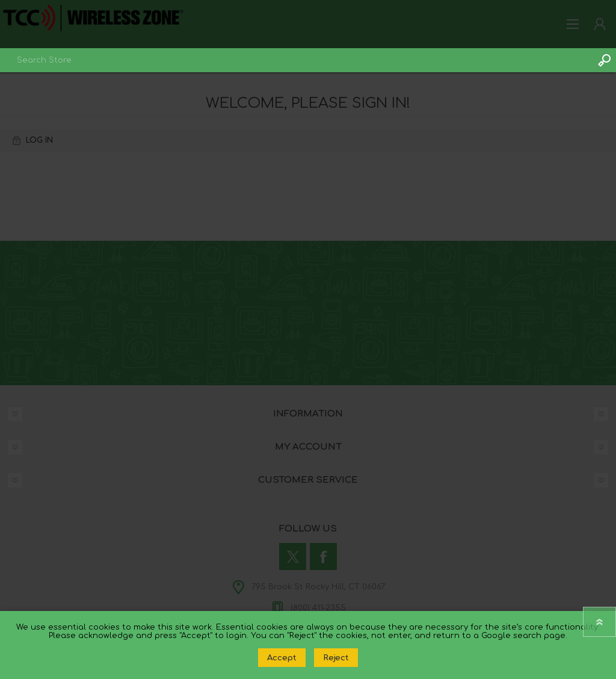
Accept (282, 658)
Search (604, 60)
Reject (336, 658)
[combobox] (296, 60)
